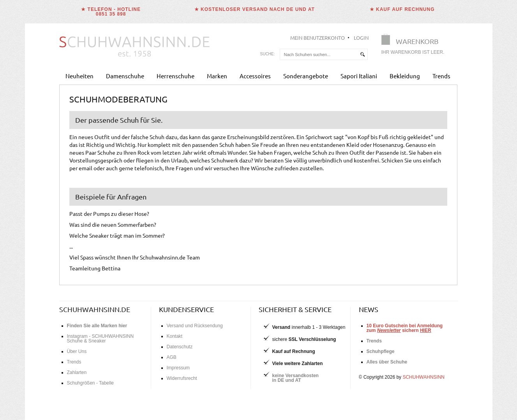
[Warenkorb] (415, 46)
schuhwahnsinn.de (95, 309)
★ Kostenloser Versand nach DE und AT (255, 9)
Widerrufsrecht (182, 378)
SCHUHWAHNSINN (423, 377)
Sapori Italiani (359, 76)
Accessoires (255, 76)
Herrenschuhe (176, 76)
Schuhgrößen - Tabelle (91, 383)
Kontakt (175, 336)
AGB (172, 357)
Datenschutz (180, 347)
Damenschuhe (125, 76)
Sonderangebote (306, 76)
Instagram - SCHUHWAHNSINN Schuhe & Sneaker (101, 339)
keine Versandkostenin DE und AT (296, 378)
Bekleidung (405, 76)
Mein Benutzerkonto (318, 38)
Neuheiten (79, 76)
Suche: (268, 54)
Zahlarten (77, 372)
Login (361, 38)
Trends (441, 76)
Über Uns (77, 351)
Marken (217, 76)
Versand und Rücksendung (195, 326)
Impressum (178, 368)
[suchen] (363, 54)
